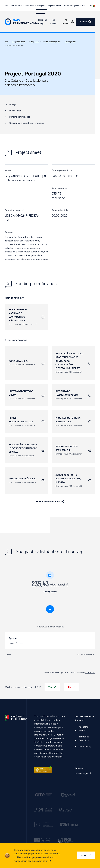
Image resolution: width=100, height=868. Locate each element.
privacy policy (43, 861)
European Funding (42, 22)
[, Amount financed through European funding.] (72, 170)
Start (7, 42)
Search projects (71, 42)
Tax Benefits (54, 22)
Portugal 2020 (34, 42)
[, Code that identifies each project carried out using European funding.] (24, 210)
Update (63, 673)
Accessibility (85, 747)
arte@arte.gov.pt (83, 774)
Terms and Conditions (84, 739)
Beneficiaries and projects (52, 42)
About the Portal (84, 729)
